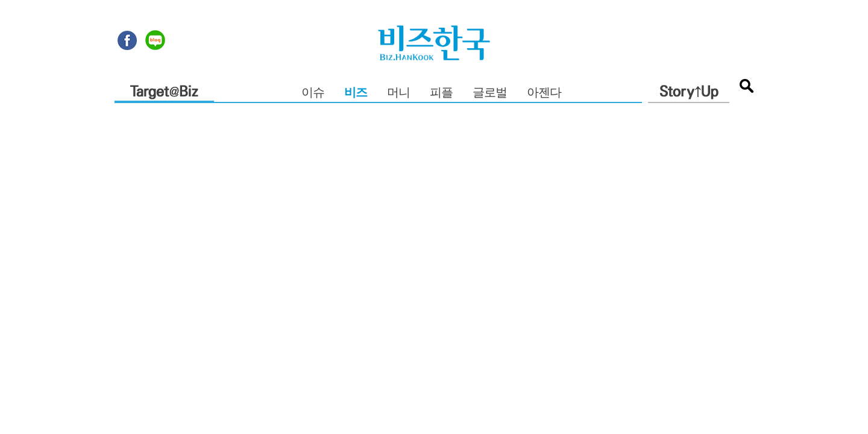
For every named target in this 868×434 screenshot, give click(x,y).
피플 (441, 93)
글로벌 (490, 93)
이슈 (313, 93)
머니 (398, 93)
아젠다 (544, 93)
